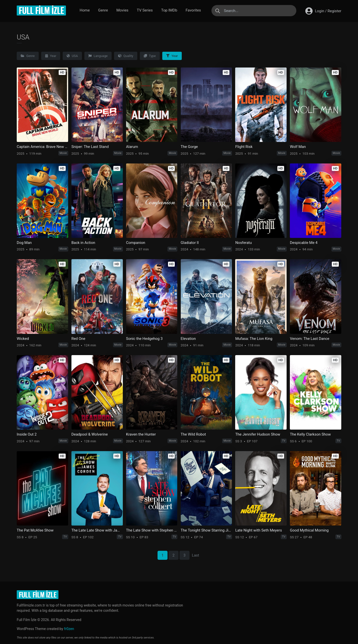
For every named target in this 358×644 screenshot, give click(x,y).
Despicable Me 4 (304, 243)
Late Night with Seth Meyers (259, 530)
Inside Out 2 (27, 434)
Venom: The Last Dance (310, 339)
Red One (78, 339)
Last (196, 555)
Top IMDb (169, 10)
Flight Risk (244, 147)
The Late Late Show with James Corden (97, 530)
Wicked (23, 339)
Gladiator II (190, 243)
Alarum (132, 147)
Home (85, 10)
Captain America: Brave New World (42, 147)
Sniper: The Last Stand (90, 147)
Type (150, 56)
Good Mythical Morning (309, 530)
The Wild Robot (193, 434)
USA (72, 56)
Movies (122, 10)
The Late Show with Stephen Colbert (152, 530)
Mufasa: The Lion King (254, 339)
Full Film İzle (41, 10)
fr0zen (69, 629)
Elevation (188, 339)
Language (98, 56)
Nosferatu (243, 243)
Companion (136, 243)
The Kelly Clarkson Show (310, 434)
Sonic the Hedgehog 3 (144, 339)
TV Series (145, 10)
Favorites (193, 10)
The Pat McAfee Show (35, 530)
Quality (126, 56)
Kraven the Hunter (141, 434)
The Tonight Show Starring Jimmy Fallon (206, 530)
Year (51, 56)
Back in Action (83, 243)
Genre (103, 10)
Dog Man (24, 243)
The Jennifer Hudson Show (258, 434)
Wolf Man (298, 147)
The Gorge (189, 147)
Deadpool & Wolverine (90, 434)
